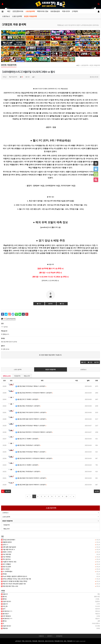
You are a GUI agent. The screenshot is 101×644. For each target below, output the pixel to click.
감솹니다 (50, 594)
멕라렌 (50, 574)
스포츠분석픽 (30, 11)
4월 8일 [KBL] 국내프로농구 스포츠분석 (28, 406)
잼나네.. (50, 597)
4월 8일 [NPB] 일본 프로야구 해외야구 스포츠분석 (31, 419)
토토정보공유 (55, 11)
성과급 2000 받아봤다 (50, 540)
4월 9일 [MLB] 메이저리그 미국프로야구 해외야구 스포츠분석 (34, 393)
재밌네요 (50, 628)
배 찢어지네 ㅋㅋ (50, 611)
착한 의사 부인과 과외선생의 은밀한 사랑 (50, 584)
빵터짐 (50, 599)
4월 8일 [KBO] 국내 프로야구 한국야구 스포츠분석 (31, 412)
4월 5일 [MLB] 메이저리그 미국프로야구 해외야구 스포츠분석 (34, 458)
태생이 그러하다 (50, 552)
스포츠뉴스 (6, 16)
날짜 (88, 380)
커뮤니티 (66, 11)
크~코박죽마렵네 (50, 571)
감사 (50, 609)
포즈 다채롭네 (50, 564)
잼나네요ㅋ (50, 614)
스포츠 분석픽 (17, 16)
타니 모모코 (50, 569)
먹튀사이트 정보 (43, 11)
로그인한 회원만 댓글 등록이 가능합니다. (50, 355)
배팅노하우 (27, 376)
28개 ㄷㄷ (50, 545)
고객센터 (75, 11)
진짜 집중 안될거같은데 (50, 547)
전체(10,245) (7, 376)
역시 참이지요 (50, 559)
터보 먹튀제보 (50, 557)
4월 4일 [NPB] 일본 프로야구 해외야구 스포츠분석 (31, 485)
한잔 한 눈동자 (50, 567)
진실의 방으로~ (50, 601)
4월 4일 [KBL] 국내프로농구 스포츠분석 (28, 471)
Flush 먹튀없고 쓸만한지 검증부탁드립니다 (50, 576)
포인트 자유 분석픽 (14, 24)
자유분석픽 (17, 376)
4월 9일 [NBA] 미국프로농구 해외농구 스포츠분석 (31, 386)
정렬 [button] (97, 491)
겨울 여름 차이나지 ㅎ (50, 549)
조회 (97, 380)
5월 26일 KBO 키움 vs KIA (50, 586)
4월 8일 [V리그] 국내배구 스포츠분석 (27, 399)
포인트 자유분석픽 (31, 16)
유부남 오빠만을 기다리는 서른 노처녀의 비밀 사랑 (50, 579)
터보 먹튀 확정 (50, 554)
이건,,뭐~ (50, 606)
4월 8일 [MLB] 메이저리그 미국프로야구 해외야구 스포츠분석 (34, 432)
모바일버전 (59, 636)
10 (66, 496)
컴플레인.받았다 (50, 542)
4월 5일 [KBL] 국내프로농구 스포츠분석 (28, 445)
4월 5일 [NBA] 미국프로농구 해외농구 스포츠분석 (31, 452)
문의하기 (50, 636)
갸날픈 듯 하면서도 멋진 (50, 562)
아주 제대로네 (50, 616)
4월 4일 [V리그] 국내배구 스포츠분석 (27, 465)
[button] (84, 362)
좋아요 (50, 621)
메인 (9, 11)
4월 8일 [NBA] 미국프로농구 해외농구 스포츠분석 (31, 425)
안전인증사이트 (18, 11)
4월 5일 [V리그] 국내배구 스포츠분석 (27, 439)
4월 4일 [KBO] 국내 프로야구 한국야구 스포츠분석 (31, 478)
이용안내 (41, 636)
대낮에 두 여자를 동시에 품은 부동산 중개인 (50, 581)
